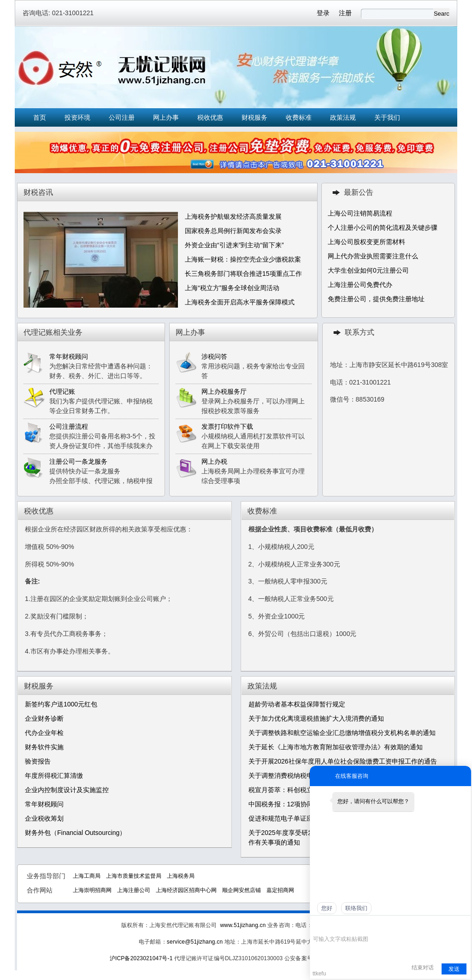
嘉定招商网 (280, 890)
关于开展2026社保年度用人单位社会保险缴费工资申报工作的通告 (343, 761)
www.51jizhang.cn (243, 925)
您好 (327, 908)
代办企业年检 (44, 733)
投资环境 (77, 117)
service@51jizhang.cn (195, 942)
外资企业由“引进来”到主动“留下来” (234, 245)
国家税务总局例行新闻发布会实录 (233, 231)
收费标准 (299, 117)
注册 (345, 13)
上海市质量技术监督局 (134, 876)
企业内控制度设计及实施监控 (67, 790)
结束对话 (423, 968)
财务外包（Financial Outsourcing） (75, 833)
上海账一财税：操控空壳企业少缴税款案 (243, 259)
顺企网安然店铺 (242, 890)
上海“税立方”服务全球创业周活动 (232, 288)
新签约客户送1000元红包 (61, 704)
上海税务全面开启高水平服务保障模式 (240, 302)
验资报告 (38, 761)
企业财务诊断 (44, 718)
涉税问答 (214, 356)
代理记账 (62, 391)
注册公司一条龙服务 (78, 461)
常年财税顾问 (69, 356)
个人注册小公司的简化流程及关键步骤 (383, 227)
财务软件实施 (44, 747)
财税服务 (254, 117)
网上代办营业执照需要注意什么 (373, 256)
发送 (454, 969)
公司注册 (122, 117)
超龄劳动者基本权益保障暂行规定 (297, 704)
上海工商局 (87, 876)
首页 (40, 117)
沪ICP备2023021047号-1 (141, 958)
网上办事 (166, 117)
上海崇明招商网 (92, 890)
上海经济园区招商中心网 (186, 890)
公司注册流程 (69, 426)
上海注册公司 (134, 890)
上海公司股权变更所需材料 (366, 242)
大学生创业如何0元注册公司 (368, 270)
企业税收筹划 (44, 818)
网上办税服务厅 (224, 391)
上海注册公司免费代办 (360, 285)
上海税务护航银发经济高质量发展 (233, 216)
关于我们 (387, 117)
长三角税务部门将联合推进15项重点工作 (243, 274)
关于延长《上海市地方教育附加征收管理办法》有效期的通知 (336, 747)
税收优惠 (210, 117)
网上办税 (214, 461)
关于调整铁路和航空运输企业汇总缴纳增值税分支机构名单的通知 (342, 733)
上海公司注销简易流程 (360, 213)
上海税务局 (181, 876)
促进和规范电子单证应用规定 (290, 818)
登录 (323, 13)
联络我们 (356, 908)
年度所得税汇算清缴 (54, 776)
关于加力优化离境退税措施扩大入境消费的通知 (316, 718)
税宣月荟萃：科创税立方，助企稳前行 (303, 790)
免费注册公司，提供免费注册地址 (376, 299)
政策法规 (343, 117)
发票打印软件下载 (227, 426)
